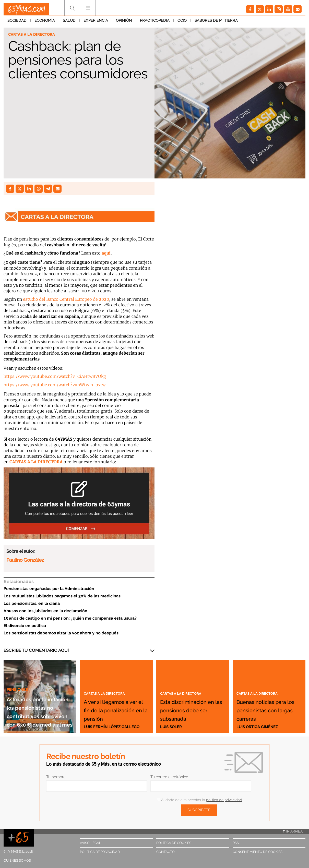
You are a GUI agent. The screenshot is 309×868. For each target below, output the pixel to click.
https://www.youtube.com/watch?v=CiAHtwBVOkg (55, 376)
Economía (45, 23)
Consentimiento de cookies (258, 852)
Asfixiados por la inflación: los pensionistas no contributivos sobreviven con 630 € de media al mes (39, 698)
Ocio (182, 23)
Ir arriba (293, 831)
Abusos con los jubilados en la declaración (45, 611)
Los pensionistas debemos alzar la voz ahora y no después (61, 633)
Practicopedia (155, 23)
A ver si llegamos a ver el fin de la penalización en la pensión (115, 701)
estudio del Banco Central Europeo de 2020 (66, 299)
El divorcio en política (25, 626)
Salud (69, 23)
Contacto (165, 852)
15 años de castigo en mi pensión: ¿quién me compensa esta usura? (70, 618)
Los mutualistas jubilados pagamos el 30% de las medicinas (62, 596)
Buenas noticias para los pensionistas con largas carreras (267, 701)
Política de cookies (174, 843)
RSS (236, 843)
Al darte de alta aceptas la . (200, 800)
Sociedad (17, 23)
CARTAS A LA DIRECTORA (36, 462)
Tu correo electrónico (169, 777)
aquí (106, 253)
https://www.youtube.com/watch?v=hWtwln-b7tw (55, 385)
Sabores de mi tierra (216, 23)
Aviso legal (91, 843)
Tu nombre (56, 777)
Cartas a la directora (34, 35)
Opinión (124, 23)
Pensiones (19, 664)
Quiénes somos (17, 860)
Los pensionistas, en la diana (32, 603)
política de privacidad (224, 800)
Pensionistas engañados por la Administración (49, 589)
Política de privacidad (100, 852)
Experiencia (96, 23)
